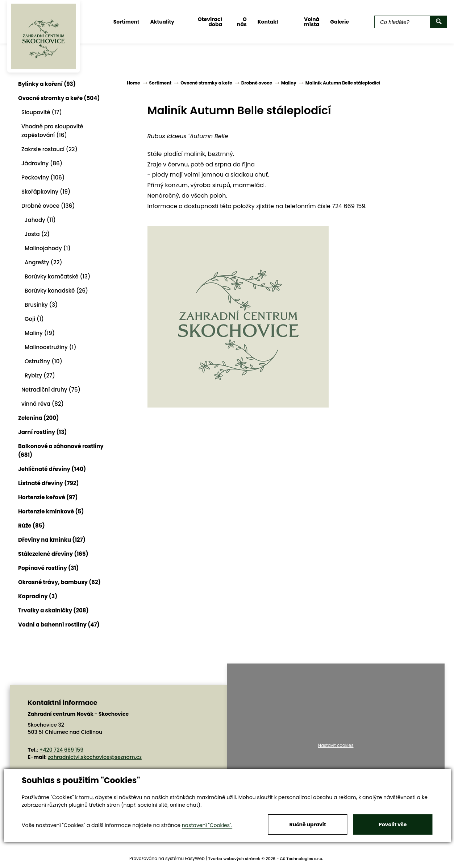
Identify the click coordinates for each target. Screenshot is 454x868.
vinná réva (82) (43, 404)
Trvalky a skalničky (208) (53, 610)
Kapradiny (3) (38, 596)
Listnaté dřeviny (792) (48, 483)
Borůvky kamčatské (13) (57, 276)
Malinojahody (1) (48, 248)
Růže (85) (32, 526)
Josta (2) (37, 234)
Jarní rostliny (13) (42, 432)
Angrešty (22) (43, 262)
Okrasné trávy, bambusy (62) (59, 582)
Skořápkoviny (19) (46, 192)
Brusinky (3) (41, 305)
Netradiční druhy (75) (51, 390)
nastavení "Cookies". (207, 825)
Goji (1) (34, 319)
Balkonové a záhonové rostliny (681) (61, 450)
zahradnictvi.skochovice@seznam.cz (95, 757)
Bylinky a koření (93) (47, 84)
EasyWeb (195, 858)
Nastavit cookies (336, 745)
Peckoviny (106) (43, 177)
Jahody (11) (40, 220)
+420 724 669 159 (62, 750)
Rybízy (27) (40, 375)
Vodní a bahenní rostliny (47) (59, 625)
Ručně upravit (308, 824)
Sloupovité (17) (42, 112)
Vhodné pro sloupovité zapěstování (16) (52, 131)
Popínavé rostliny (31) (48, 568)
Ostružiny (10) (43, 361)
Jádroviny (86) (42, 163)
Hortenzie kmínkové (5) (51, 511)
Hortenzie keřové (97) (48, 497)
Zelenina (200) (38, 418)
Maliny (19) (40, 333)
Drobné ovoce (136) (48, 206)
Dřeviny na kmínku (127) (52, 540)
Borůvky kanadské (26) (56, 291)
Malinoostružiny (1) (51, 347)
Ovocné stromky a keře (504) (59, 98)
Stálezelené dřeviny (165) (53, 554)
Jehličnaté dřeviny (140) (52, 469)
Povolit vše (393, 824)
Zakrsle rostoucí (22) (49, 149)
